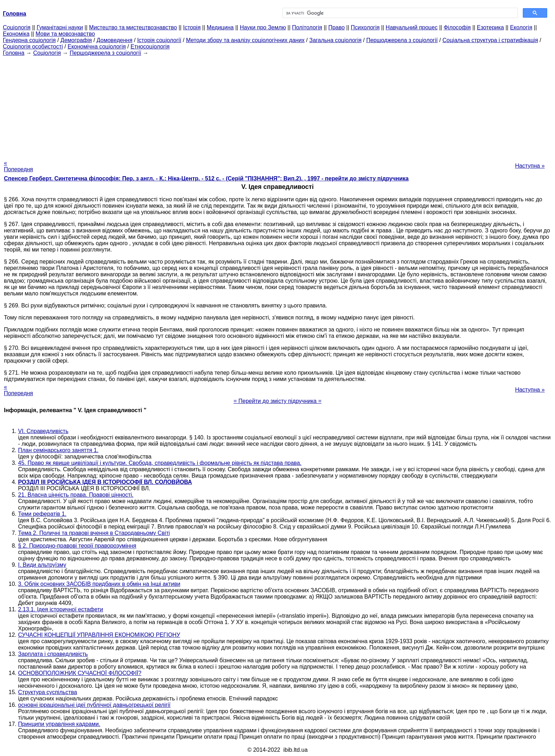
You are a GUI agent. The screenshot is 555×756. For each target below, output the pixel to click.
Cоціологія (17, 27)
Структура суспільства (48, 692)
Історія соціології (159, 40)
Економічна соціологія (97, 47)
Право (336, 27)
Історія (192, 27)
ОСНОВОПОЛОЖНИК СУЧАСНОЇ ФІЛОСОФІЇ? (80, 673)
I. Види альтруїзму (42, 565)
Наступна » (530, 166)
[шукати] (399, 13)
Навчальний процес (412, 27)
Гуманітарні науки (60, 27)
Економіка (16, 34)
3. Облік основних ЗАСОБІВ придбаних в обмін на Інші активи (99, 584)
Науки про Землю (263, 27)
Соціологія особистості (33, 47)
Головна (14, 53)
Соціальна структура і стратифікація (490, 40)
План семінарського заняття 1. (58, 450)
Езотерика (490, 27)
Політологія (307, 27)
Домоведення (115, 40)
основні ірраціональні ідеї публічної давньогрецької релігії (94, 705)
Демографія (76, 40)
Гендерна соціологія (29, 40)
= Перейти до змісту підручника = (278, 401)
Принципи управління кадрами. (59, 724)
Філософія (457, 27)
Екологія (521, 27)
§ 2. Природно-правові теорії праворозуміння (77, 546)
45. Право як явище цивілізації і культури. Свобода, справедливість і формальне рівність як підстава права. (160, 463)
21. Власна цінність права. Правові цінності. (76, 495)
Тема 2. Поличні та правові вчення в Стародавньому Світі (94, 533)
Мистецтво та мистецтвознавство (133, 27)
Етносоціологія (150, 47)
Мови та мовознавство (65, 34)
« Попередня (18, 166)
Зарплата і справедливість (53, 654)
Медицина (220, 27)
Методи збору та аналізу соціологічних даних (245, 40)
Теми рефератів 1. (42, 514)
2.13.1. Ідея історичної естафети (61, 609)
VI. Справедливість (43, 431)
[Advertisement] (277, 106)
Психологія (365, 27)
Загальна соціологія (336, 40)
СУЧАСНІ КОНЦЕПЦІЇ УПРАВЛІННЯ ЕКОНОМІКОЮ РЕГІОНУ (99, 635)
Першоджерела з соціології (402, 40)
